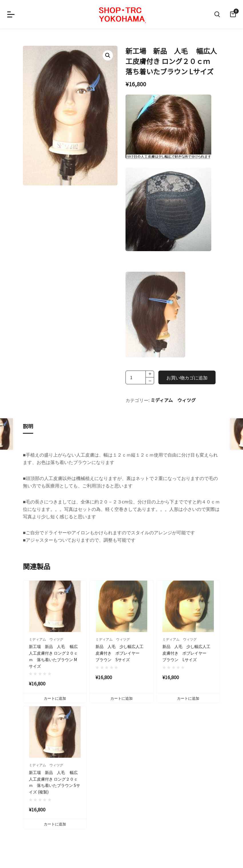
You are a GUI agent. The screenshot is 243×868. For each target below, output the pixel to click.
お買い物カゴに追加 (187, 377)
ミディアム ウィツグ (173, 400)
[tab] (28, 427)
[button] (108, 55)
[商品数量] (140, 377)
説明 (28, 426)
